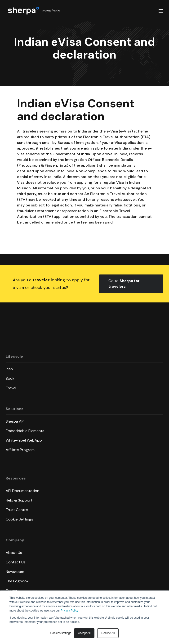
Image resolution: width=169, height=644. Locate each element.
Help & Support (19, 500)
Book (10, 378)
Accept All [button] (84, 633)
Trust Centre (17, 510)
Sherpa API (15, 421)
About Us (14, 553)
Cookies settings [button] (61, 633)
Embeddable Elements (25, 431)
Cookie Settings (19, 519)
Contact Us (16, 562)
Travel (11, 388)
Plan (9, 369)
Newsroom (15, 572)
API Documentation (22, 491)
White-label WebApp (24, 440)
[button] (161, 11)
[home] (33, 11)
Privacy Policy (69, 611)
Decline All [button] (108, 633)
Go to (124, 284)
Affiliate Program (20, 450)
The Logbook (17, 581)
